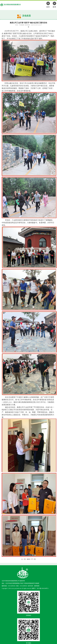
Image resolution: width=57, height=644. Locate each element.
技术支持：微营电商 (34, 586)
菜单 (54, 7)
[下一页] (33, 559)
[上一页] (23, 559)
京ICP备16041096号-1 (43, 588)
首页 (48, 7)
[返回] (28, 559)
